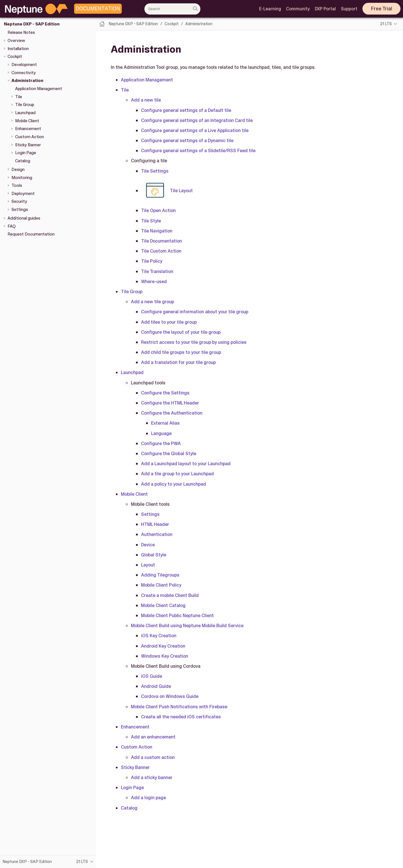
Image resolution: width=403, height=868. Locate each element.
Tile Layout (167, 190)
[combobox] (172, 9)
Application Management (39, 89)
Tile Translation (157, 271)
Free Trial (382, 9)
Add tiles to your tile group (169, 322)
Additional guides (24, 218)
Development (24, 65)
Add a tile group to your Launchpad (177, 474)
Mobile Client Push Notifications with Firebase (179, 707)
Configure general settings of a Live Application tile (195, 130)
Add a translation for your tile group (178, 362)
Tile (19, 97)
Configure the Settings (165, 393)
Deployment (23, 194)
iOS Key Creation (159, 636)
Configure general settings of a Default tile (186, 110)
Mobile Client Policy (161, 585)
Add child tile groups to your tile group (181, 352)
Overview (16, 41)
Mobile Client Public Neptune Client (177, 615)
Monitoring (22, 178)
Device (148, 545)
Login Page (26, 153)
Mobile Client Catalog (163, 605)
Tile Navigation (157, 231)
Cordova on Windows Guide (170, 696)
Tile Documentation (161, 241)
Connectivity (24, 73)
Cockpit (15, 57)
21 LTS (386, 24)
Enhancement (28, 129)
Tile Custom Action (161, 251)
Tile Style (151, 221)
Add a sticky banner (152, 777)
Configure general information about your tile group (195, 312)
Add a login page (148, 798)
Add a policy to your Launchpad (174, 484)
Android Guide (156, 686)
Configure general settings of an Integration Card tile (197, 120)
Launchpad (25, 113)
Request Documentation (31, 234)
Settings (20, 210)
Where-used (154, 281)
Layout (148, 565)
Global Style (154, 555)
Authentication (157, 534)
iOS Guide (152, 676)
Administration (27, 81)
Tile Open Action (158, 210)
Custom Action (30, 137)
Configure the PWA (161, 443)
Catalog (23, 161)
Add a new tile (146, 100)
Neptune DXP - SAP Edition (32, 24)
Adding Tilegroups (160, 575)
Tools (17, 185)
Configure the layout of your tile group (181, 332)
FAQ (12, 226)
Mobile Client (27, 121)
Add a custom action (153, 757)
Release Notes (21, 32)
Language (161, 433)
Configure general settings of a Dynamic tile (187, 140)
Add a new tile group (153, 302)
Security (19, 201)
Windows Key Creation (165, 656)
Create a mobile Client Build (170, 595)
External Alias (165, 423)
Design (18, 170)
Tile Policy (152, 261)
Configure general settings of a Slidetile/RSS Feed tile (198, 150)
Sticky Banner (28, 145)
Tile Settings (155, 171)
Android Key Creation (163, 646)
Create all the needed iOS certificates (181, 717)
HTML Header (155, 524)
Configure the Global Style (169, 453)
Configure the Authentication (172, 413)
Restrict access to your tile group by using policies (194, 342)
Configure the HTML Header (170, 403)
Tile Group (25, 105)
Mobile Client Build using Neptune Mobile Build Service (187, 625)
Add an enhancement (153, 737)
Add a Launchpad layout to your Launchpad (186, 464)
